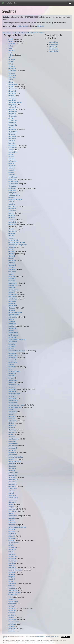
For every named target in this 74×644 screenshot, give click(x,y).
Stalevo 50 (12, 78)
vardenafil (12, 606)
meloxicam (12, 389)
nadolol (11, 414)
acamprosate (13, 84)
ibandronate (13, 317)
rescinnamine (13, 498)
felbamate (12, 267)
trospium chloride (14, 593)
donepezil (12, 220)
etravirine (12, 258)
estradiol (11, 249)
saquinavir (12, 529)
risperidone (12, 511)
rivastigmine (13, 516)
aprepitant (12, 109)
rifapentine (12, 502)
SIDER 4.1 (12, 3)
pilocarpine (12, 466)
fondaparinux (13, 285)
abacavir (11, 82)
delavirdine (12, 211)
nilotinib (11, 423)
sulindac (11, 545)
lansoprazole (13, 355)
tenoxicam (12, 563)
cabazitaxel (12, 145)
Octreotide (12, 69)
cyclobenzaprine (14, 195)
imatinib (11, 326)
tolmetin (11, 581)
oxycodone (12, 441)
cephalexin (12, 166)
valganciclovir (13, 602)
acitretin (11, 87)
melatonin (12, 387)
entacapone (13, 231)
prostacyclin (13, 484)
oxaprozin (12, 437)
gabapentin (12, 297)
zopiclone (12, 631)
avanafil (11, 118)
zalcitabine (12, 615)
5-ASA (11, 41)
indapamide (13, 328)
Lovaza (11, 62)
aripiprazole (13, 111)
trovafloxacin (13, 595)
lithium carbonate (14, 371)
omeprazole (13, 432)
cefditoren (12, 159)
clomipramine (13, 184)
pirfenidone (12, 468)
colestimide (12, 191)
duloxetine (12, 224)
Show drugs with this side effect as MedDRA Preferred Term (24, 33)
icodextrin (12, 321)
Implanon (12, 50)
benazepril (12, 123)
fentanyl (11, 274)
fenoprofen (12, 272)
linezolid (11, 364)
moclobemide (13, 401)
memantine (12, 392)
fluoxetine (12, 276)
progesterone (13, 480)
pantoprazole (13, 448)
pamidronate (13, 446)
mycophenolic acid (15, 407)
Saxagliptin (12, 75)
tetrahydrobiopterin (15, 570)
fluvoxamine (13, 283)
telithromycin (13, 556)
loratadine (12, 376)
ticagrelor (12, 577)
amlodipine (12, 100)
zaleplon (11, 617)
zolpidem (12, 626)
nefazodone (13, 421)
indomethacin (13, 333)
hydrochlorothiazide (15, 312)
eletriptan (12, 229)
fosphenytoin (13, 294)
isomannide (13, 337)
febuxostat (12, 265)
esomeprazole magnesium (18, 245)
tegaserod (12, 554)
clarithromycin (13, 181)
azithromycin (13, 120)
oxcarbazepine (14, 439)
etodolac (11, 254)
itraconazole (13, 342)
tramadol (11, 586)
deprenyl (11, 213)
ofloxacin (12, 428)
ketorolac (12, 349)
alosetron (12, 96)
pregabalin (12, 477)
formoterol (12, 288)
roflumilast (12, 522)
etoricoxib (12, 256)
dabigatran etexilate (15, 200)
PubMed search (22, 26)
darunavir (12, 202)
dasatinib (12, 204)
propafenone (13, 482)
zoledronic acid (14, 622)
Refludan (12, 73)
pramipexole (13, 475)
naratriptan (12, 419)
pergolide (12, 459)
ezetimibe (12, 263)
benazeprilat (13, 125)
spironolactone (14, 543)
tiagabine (12, 574)
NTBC (11, 64)
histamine (12, 310)
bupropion (12, 143)
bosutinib (12, 141)
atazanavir (12, 114)
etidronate (12, 251)
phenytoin (12, 464)
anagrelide (12, 105)
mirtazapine (13, 398)
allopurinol (12, 91)
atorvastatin (13, 116)
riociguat (11, 507)
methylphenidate (14, 394)
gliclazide (12, 308)
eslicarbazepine (14, 240)
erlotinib (11, 236)
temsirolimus (13, 561)
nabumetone (13, 412)
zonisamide (12, 629)
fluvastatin (12, 281)
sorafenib (12, 541)
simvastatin (12, 538)
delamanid (12, 209)
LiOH (10, 57)
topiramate (12, 583)
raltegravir (12, 491)
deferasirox (12, 206)
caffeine (11, 150)
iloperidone (12, 324)
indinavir (11, 331)
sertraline (12, 532)
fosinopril (12, 292)
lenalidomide (13, 362)
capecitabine (13, 152)
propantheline (54, 51)
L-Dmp (11, 55)
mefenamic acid (14, 385)
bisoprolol (12, 134)
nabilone (11, 410)
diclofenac (12, 215)
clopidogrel (12, 188)
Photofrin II (12, 71)
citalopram (12, 179)
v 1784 (11, 597)
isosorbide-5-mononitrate (17, 340)
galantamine (13, 299)
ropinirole (12, 525)
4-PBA (11, 39)
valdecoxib (12, 599)
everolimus (12, 261)
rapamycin (12, 495)
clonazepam (13, 186)
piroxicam (12, 471)
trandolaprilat (13, 590)
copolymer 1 (13, 193)
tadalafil (11, 552)
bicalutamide (13, 132)
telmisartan (12, 559)
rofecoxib (12, 520)
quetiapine (12, 486)
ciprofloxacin (13, 177)
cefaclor (11, 157)
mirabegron (12, 396)
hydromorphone (14, 315)
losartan (11, 378)
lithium (11, 369)
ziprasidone (13, 620)
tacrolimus (12, 550)
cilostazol (12, 175)
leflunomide (13, 360)
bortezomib (12, 139)
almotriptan (12, 93)
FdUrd (11, 46)
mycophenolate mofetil (16, 405)
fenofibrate (12, 270)
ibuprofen (12, 319)
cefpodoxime (13, 161)
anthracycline (13, 107)
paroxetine (12, 452)
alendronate (13, 89)
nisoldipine (12, 425)
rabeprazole (13, 489)
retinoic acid (13, 500)
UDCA (11, 80)
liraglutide (12, 367)
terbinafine (12, 568)
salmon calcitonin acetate (17, 527)
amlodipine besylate (15, 102)
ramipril (11, 493)
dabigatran (12, 197)
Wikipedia (41, 26)
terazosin (12, 565)
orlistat (11, 434)
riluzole (11, 504)
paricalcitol (12, 450)
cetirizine (12, 168)
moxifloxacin (13, 403)
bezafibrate (12, 130)
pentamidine (13, 455)
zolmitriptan (13, 624)
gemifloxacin (13, 306)
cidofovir (11, 172)
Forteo (11, 48)
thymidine (12, 572)
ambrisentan (13, 98)
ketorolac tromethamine (17, 351)
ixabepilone (12, 344)
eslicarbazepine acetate (17, 242)
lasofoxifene (13, 358)
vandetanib (12, 604)
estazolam (12, 247)
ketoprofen (12, 346)
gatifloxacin (12, 303)
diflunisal (11, 218)
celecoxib (12, 163)
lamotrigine (12, 353)
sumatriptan (13, 547)
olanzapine (12, 430)
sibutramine (13, 534)
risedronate (12, 509)
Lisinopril (12, 60)
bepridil (11, 127)
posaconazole (13, 473)
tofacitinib (12, 579)
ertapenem (12, 238)
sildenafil (11, 536)
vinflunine (12, 613)
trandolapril (12, 588)
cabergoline (13, 148)
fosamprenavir (13, 290)
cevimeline (12, 170)
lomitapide (12, 373)
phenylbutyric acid (15, 462)
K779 (10, 53)
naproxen (12, 416)
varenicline (12, 608)
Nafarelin (12, 66)
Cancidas (12, 44)
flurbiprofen (12, 279)
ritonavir (11, 513)
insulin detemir (14, 335)
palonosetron (13, 443)
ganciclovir (12, 301)
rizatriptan (12, 518)
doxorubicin (13, 222)
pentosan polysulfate (16, 457)
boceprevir (12, 136)
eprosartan (12, 233)
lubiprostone (13, 380)
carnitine (11, 154)
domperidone (54, 42)
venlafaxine (12, 611)
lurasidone (12, 382)
